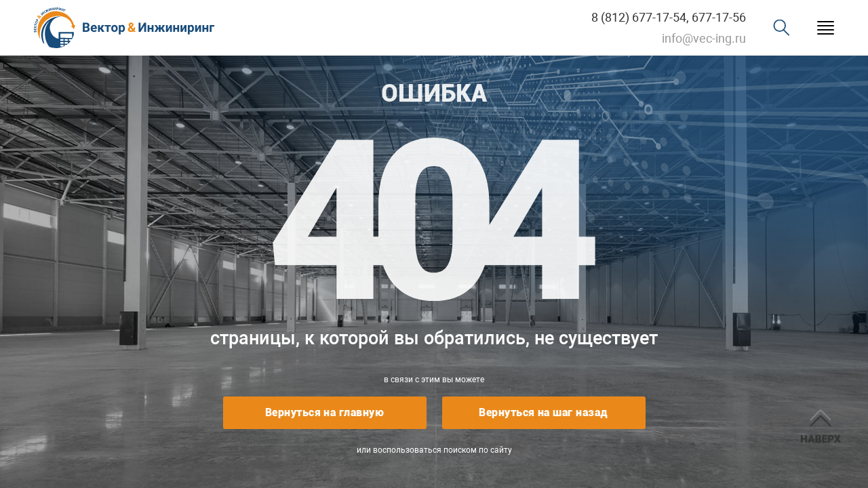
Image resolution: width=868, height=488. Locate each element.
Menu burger (826, 28)
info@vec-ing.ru (704, 38)
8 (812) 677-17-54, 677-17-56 (669, 17)
